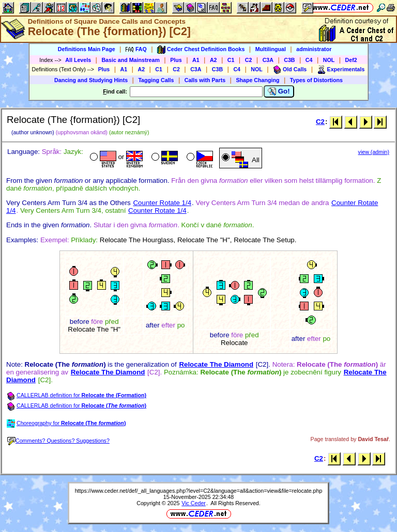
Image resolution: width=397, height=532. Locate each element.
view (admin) (374, 152)
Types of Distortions (316, 80)
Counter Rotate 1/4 (162, 203)
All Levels (78, 60)
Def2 (351, 60)
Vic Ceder (194, 503)
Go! (279, 91)
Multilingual (271, 49)
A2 (213, 60)
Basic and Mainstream (131, 60)
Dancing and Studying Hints (91, 80)
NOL (329, 60)
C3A (268, 60)
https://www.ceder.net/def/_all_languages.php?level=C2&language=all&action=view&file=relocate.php (199, 491)
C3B (289, 60)
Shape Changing (257, 80)
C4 (309, 60)
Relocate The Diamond (216, 364)
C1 (231, 60)
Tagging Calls (156, 80)
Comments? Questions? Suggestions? (58, 441)
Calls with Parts (205, 80)
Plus (176, 60)
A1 (196, 60)
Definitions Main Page (87, 49)
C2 (249, 60)
